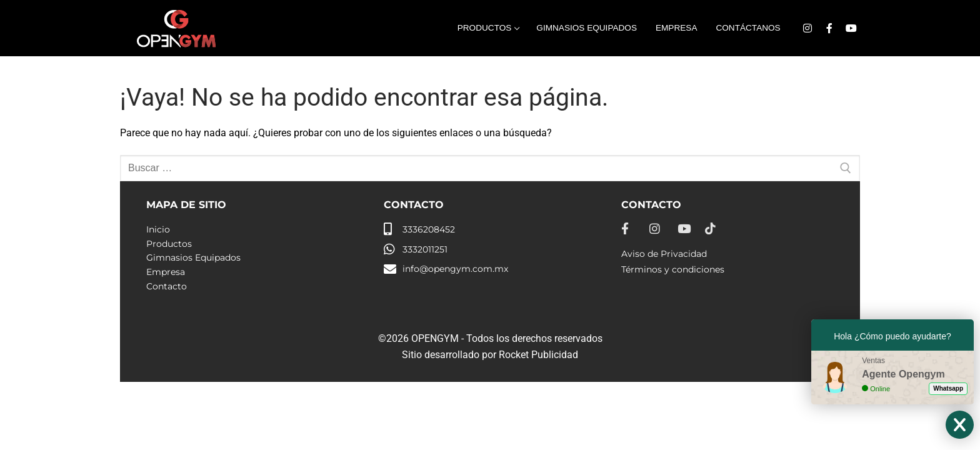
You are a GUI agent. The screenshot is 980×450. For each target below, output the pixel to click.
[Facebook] (829, 28)
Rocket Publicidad (538, 355)
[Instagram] (808, 28)
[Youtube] (851, 28)
